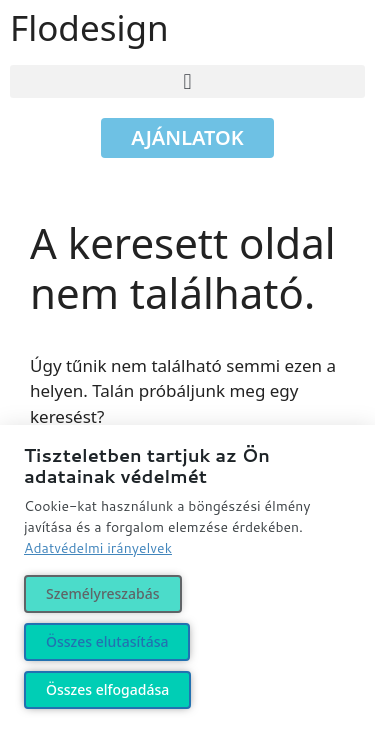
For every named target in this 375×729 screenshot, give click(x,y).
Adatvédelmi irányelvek (98, 548)
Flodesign (89, 27)
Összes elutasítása (107, 641)
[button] (187, 81)
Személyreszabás (103, 593)
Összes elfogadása (107, 689)
